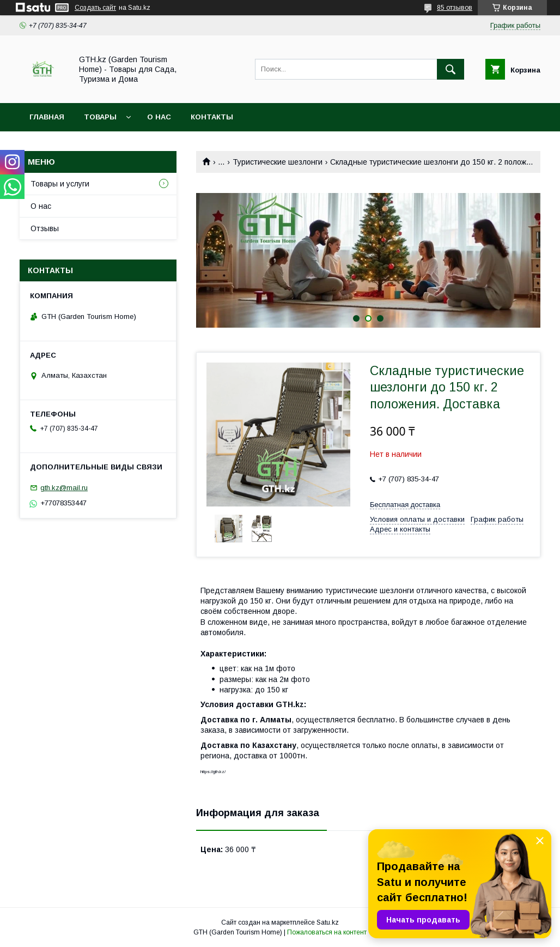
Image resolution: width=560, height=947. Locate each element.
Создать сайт (95, 8)
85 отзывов (455, 8)
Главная (47, 117)
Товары (100, 117)
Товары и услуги (60, 184)
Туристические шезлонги (278, 162)
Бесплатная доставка (405, 505)
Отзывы (45, 228)
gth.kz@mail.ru (64, 488)
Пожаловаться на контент (327, 932)
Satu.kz (328, 922)
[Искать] (451, 69)
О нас (159, 117)
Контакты (212, 117)
